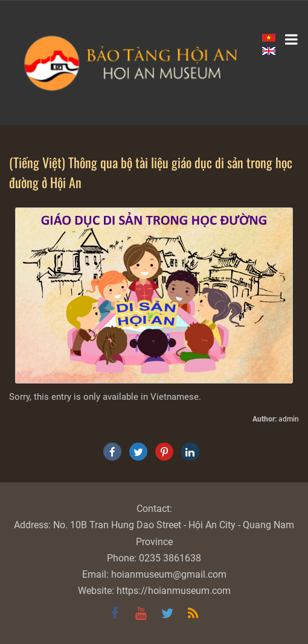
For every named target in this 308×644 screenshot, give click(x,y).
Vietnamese (175, 397)
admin (289, 419)
